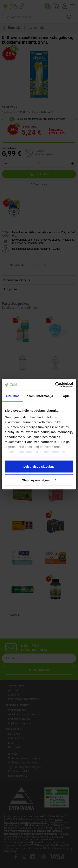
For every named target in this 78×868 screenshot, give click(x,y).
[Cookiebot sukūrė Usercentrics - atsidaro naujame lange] (56, 384)
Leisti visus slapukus (39, 467)
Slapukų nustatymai (39, 480)
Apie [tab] (66, 396)
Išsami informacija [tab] (40, 396)
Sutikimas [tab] (12, 396)
